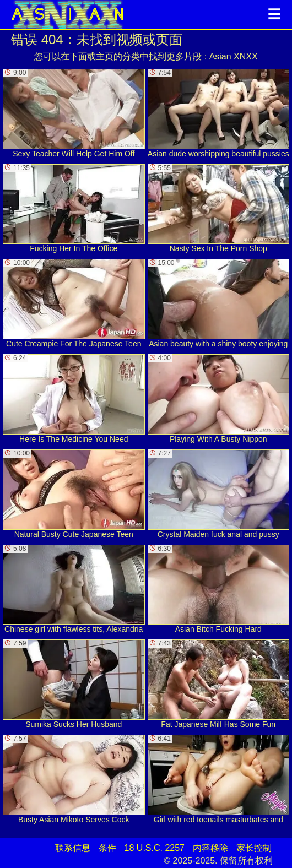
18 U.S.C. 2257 (155, 848)
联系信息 (73, 848)
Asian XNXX (234, 56)
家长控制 (254, 848)
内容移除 (210, 848)
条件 (107, 848)
